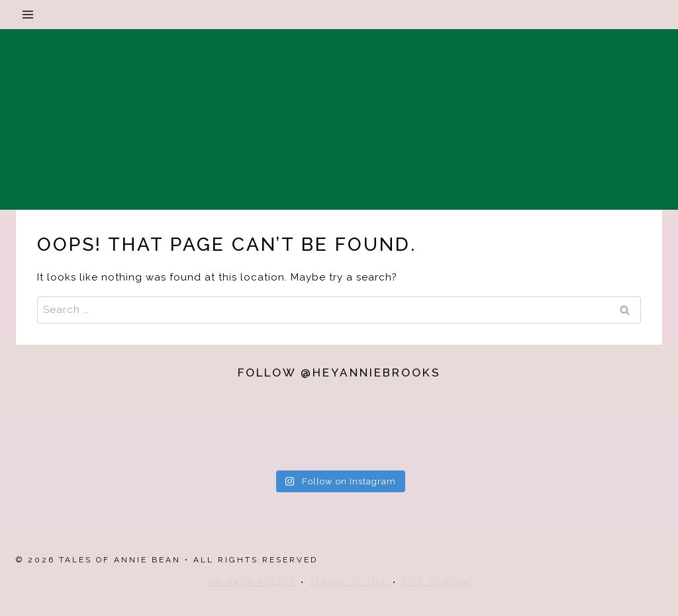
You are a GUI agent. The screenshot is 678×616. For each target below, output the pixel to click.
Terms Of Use (349, 582)
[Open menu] (28, 14)
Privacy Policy (253, 582)
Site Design (435, 582)
